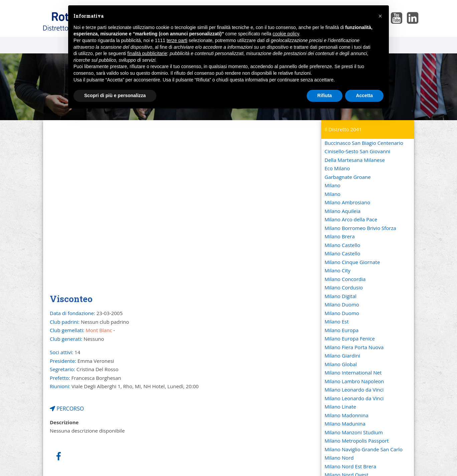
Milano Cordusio (344, 287)
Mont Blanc (99, 330)
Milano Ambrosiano (348, 202)
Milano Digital (341, 296)
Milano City (338, 270)
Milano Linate (340, 407)
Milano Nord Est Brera (350, 466)
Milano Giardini (343, 355)
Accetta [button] (364, 95)
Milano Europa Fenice (350, 338)
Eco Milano (337, 168)
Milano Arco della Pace (351, 219)
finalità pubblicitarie (147, 53)
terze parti (177, 40)
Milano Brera (340, 236)
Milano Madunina (345, 424)
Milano (333, 185)
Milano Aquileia (343, 211)
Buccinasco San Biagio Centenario (364, 143)
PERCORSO (67, 409)
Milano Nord (339, 458)
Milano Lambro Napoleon (354, 381)
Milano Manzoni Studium (354, 432)
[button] (380, 16)
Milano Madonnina (347, 415)
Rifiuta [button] (325, 95)
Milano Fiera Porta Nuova (354, 347)
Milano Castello (343, 245)
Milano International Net (353, 373)
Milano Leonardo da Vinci (354, 390)
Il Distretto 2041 (343, 129)
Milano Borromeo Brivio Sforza (360, 228)
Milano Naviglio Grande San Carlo (364, 449)
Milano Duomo (342, 304)
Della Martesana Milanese (355, 160)
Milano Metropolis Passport (357, 441)
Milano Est (337, 321)
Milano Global (341, 364)
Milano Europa (342, 330)
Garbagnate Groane (348, 177)
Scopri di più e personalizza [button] (115, 95)
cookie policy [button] (286, 34)
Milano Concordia (345, 279)
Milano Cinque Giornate (352, 262)
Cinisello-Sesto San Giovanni (358, 151)
